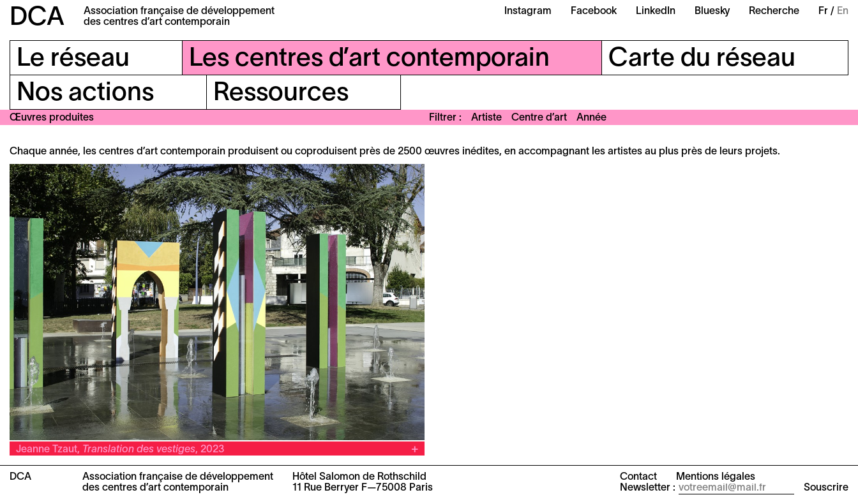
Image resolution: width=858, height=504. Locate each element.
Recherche (774, 11)
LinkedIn (656, 11)
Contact (638, 477)
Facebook (594, 11)
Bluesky (712, 11)
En (843, 11)
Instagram (528, 11)
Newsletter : (648, 488)
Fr (823, 11)
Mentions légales (716, 477)
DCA (37, 18)
